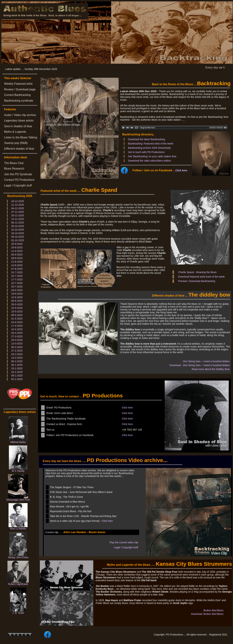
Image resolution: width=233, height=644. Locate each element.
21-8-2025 (17, 262)
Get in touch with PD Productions (146, 152)
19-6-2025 (17, 294)
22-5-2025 (17, 308)
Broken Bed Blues (213, 610)
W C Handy (18, 471)
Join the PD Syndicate (18, 174)
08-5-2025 (17, 315)
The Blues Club (14, 163)
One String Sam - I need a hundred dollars (206, 361)
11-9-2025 (17, 251)
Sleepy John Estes (18, 557)
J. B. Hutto (18, 613)
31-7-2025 (17, 272)
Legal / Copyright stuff (18, 185)
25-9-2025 (17, 244)
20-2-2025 (17, 354)
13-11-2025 (18, 219)
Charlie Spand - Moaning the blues (197, 272)
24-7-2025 (17, 276)
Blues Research (14, 169)
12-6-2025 (17, 297)
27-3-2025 (17, 336)
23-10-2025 (18, 230)
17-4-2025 (17, 326)
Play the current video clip (124, 542)
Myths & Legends (15, 132)
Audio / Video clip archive (20, 115)
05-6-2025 (17, 301)
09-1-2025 (17, 376)
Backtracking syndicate (19, 101)
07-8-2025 (17, 269)
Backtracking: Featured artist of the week (151, 144)
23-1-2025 (17, 368)
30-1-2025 (17, 365)
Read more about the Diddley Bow (211, 369)
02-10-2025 (18, 240)
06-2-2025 (17, 361)
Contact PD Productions (19, 180)
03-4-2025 (17, 333)
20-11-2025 (18, 215)
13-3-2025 (17, 344)
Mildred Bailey (18, 442)
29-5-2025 (17, 304)
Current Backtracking (17, 95)
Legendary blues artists (19, 121)
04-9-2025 (17, 255)
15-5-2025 (17, 312)
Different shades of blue (19, 149)
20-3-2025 (17, 340)
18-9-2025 (17, 247)
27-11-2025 (18, 212)
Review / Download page (20, 89)
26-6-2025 (17, 290)
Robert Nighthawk (18, 584)
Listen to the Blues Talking (21, 137)
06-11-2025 (18, 223)
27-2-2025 (17, 351)
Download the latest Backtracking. (147, 139)
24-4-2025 (17, 322)
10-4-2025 (17, 329)
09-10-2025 (18, 237)
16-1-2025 (17, 372)
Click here (181, 170)
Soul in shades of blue (18, 126)
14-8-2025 (17, 265)
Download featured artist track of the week (201, 277)
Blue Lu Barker (18, 529)
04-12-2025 (18, 208)
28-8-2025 (17, 258)
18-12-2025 (18, 201)
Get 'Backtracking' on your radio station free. (153, 156)
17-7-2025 (17, 279)
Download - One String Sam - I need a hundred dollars (200, 365)
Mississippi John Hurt (18, 500)
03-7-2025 (17, 287)
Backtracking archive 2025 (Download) (149, 148)
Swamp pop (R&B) (16, 143)
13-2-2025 (17, 358)
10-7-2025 (17, 283)
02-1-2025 (17, 379)
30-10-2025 (18, 226)
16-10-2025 (18, 233)
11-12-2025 (18, 205)
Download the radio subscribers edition (149, 161)
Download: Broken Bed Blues (207, 614)
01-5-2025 (17, 319)
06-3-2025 (17, 347)
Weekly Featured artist (18, 84)
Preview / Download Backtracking (197, 281)
